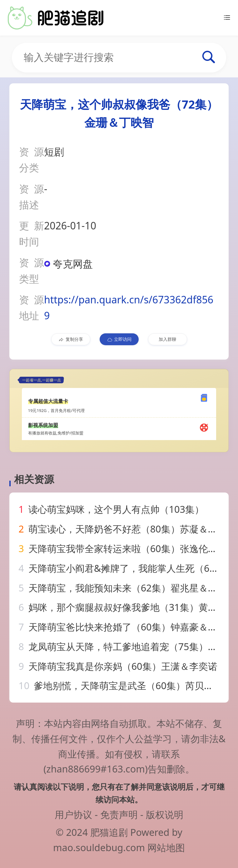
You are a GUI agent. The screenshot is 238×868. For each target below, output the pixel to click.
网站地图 (166, 847)
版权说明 (165, 814)
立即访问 (119, 339)
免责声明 (119, 814)
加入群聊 (167, 339)
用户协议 (73, 814)
